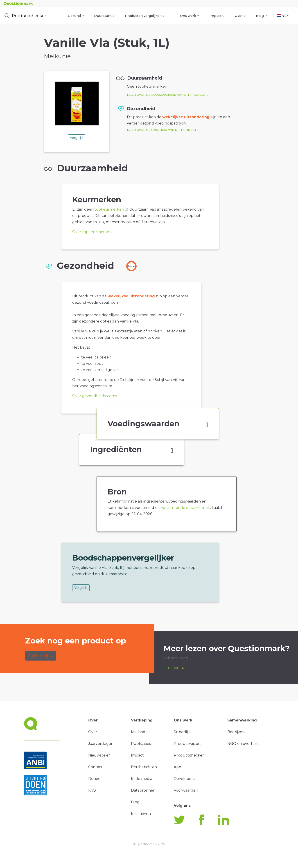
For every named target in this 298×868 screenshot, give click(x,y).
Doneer (95, 779)
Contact (95, 767)
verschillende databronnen (186, 508)
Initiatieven (141, 814)
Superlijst (182, 732)
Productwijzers (187, 744)
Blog (261, 16)
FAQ (92, 790)
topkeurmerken (109, 209)
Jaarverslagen (101, 744)
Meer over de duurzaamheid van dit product (166, 95)
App (177, 767)
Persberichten (144, 767)
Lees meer (174, 668)
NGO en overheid (243, 744)
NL (283, 16)
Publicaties (141, 744)
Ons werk (190, 16)
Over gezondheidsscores (95, 396)
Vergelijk (77, 138)
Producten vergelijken (145, 16)
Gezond (76, 16)
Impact (217, 16)
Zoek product (41, 656)
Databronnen (143, 790)
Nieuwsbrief (99, 755)
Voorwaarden (186, 790)
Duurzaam (104, 16)
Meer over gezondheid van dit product (162, 130)
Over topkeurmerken (92, 232)
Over (240, 16)
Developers (184, 779)
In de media (142, 779)
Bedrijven (236, 732)
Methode (139, 732)
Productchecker (25, 16)
